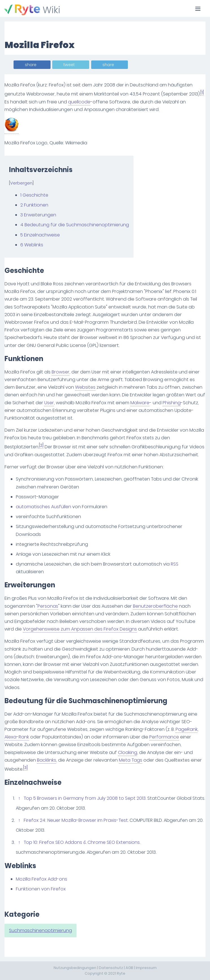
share (31, 65)
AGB (129, 968)
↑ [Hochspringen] (19, 798)
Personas (48, 606)
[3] (25, 768)
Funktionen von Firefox (41, 889)
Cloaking (128, 752)
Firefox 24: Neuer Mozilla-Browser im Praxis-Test (76, 820)
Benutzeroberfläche (155, 606)
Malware (140, 403)
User (49, 403)
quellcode (79, 102)
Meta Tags (131, 760)
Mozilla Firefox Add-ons (41, 879)
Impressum (146, 968)
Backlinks (47, 760)
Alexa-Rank (17, 737)
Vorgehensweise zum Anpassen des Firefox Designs (80, 629)
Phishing (172, 403)
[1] (202, 93)
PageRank (187, 729)
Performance (164, 737)
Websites (85, 387)
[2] (41, 445)
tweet (69, 65)
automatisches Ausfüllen (43, 507)
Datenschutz (111, 968)
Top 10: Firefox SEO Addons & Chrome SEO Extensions (82, 842)
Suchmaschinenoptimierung (41, 930)
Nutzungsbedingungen (75, 968)
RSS (175, 564)
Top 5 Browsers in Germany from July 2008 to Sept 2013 (85, 798)
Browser (61, 372)
